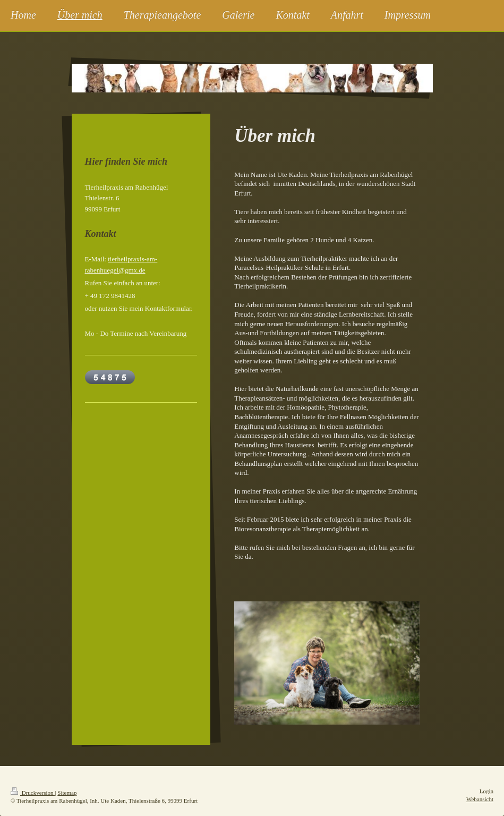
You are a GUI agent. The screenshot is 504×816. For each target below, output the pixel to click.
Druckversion (33, 793)
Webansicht (480, 799)
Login (486, 791)
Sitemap (67, 793)
